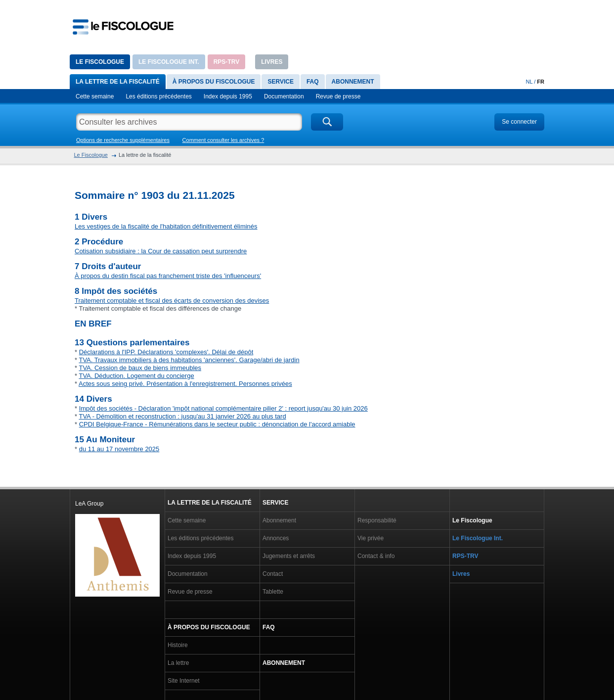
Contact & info (376, 556)
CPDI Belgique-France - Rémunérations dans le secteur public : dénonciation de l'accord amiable (217, 424)
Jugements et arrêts (289, 556)
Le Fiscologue (100, 62)
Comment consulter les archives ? (223, 140)
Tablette (273, 592)
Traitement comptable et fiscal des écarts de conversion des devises (172, 301)
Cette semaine (95, 96)
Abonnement (353, 82)
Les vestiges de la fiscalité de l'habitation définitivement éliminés (166, 226)
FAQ (313, 82)
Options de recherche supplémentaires (123, 140)
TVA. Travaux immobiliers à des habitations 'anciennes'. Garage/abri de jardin (189, 360)
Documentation (284, 96)
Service (280, 82)
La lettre (178, 663)
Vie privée (371, 538)
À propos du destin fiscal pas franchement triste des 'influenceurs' (168, 276)
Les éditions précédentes (158, 96)
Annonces (276, 538)
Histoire (178, 645)
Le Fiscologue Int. (169, 62)
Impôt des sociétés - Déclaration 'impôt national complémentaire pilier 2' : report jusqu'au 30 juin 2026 (223, 408)
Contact (273, 574)
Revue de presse (338, 96)
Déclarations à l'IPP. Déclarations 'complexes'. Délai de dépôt (166, 352)
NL (529, 82)
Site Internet (184, 681)
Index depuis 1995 (228, 96)
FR (541, 82)
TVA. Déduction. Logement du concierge (136, 376)
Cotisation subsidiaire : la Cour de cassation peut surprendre (161, 251)
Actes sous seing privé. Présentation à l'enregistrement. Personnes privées (185, 384)
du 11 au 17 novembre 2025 (119, 449)
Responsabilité (377, 520)
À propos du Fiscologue (214, 82)
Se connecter (519, 122)
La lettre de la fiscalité (118, 82)
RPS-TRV (226, 62)
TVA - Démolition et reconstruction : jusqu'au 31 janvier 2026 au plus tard (182, 416)
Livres (272, 62)
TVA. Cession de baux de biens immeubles (140, 368)
